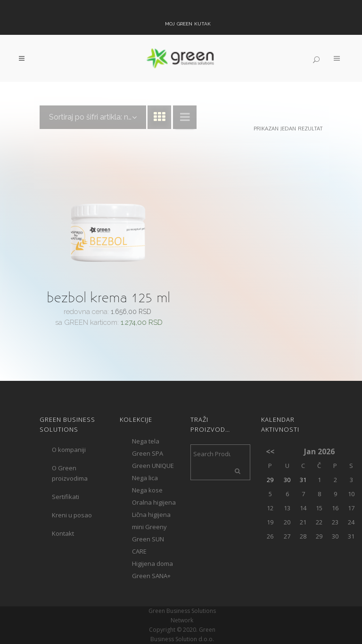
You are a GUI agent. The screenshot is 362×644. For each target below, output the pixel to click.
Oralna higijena (154, 502)
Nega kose (147, 490)
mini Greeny (149, 527)
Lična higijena (151, 515)
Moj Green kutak (188, 23)
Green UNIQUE (153, 466)
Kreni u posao (72, 515)
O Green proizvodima (70, 473)
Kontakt (63, 533)
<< (270, 451)
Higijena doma (152, 563)
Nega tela (146, 441)
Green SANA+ (151, 576)
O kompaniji (69, 450)
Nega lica (145, 478)
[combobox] (93, 117)
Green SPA (148, 453)
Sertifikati (66, 497)
